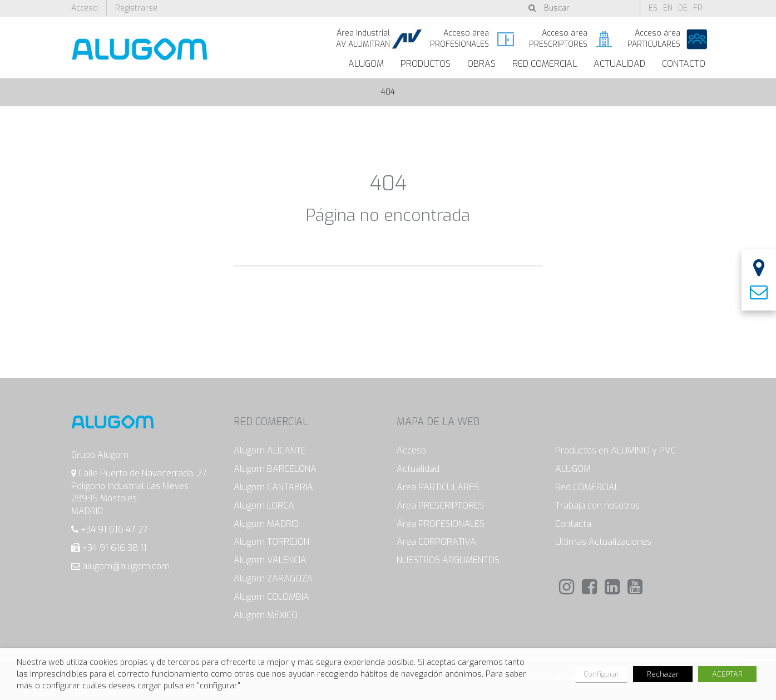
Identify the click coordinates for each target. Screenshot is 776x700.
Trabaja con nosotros (597, 506)
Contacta (573, 524)
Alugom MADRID (266, 524)
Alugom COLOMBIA (271, 597)
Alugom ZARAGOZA (273, 578)
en (668, 8)
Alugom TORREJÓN (271, 542)
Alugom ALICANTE (270, 450)
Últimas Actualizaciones (603, 542)
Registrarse (136, 8)
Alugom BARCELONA (275, 469)
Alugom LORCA (264, 506)
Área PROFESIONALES (441, 524)
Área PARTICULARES (438, 487)
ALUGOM (366, 64)
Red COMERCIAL (587, 487)
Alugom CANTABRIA (273, 487)
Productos (426, 64)
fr (698, 8)
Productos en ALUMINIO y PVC (616, 450)
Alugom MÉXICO (266, 615)
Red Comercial (545, 64)
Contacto (684, 64)
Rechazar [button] (663, 674)
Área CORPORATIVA (436, 542)
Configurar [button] (601, 674)
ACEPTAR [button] (727, 674)
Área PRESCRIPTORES (440, 506)
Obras (481, 64)
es (653, 8)
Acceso (85, 8)
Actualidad (619, 64)
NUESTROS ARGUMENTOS (448, 560)
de (683, 8)
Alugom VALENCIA (270, 560)
